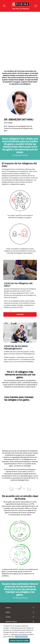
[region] (20, 634)
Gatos (8, 612)
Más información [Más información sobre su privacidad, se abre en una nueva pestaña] (21, 637)
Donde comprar (11, 621)
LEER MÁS (20, 314)
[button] (36, 6)
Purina (8, 617)
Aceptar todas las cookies (19, 641)
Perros (8, 608)
